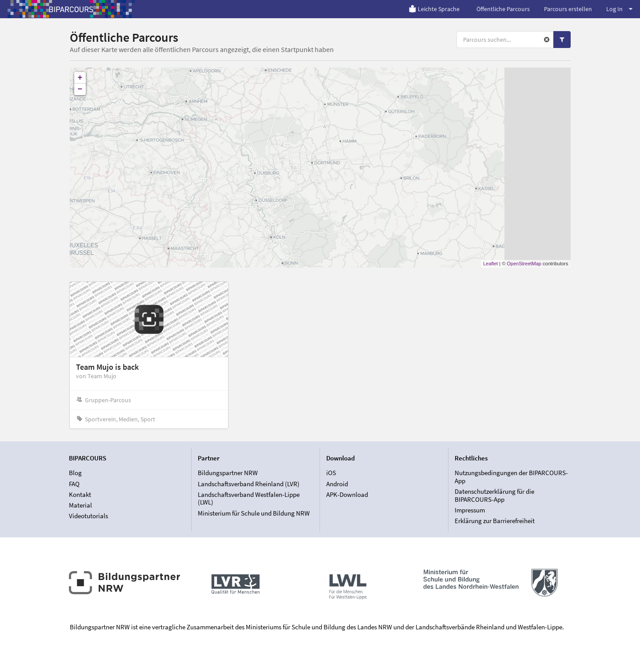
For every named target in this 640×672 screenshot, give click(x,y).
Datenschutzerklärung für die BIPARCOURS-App (494, 495)
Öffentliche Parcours (503, 9)
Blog (75, 473)
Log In (619, 9)
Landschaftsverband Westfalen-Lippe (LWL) (249, 498)
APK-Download (347, 494)
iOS (331, 473)
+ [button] (80, 78)
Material (80, 505)
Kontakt (80, 494)
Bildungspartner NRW (228, 473)
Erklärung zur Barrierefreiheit (495, 521)
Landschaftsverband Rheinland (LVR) (249, 484)
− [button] (80, 89)
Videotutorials (88, 516)
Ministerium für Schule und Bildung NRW (254, 513)
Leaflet (490, 264)
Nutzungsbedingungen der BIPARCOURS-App (511, 477)
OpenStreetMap (524, 264)
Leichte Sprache (434, 9)
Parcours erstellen (568, 9)
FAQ (74, 484)
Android (337, 484)
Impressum (470, 510)
